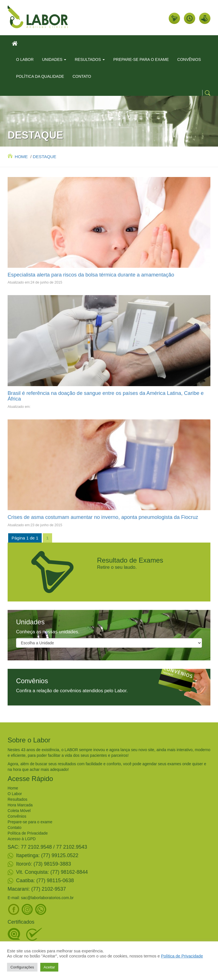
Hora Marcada (20, 805)
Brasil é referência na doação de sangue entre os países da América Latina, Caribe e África (106, 396)
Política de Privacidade (28, 833)
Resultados (17, 799)
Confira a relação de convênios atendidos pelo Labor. (72, 691)
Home (13, 788)
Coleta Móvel (19, 811)
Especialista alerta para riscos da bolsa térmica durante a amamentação (91, 275)
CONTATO (82, 76)
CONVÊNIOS (189, 59)
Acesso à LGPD (22, 839)
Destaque (45, 157)
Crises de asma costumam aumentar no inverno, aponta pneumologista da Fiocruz (103, 517)
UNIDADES (54, 59)
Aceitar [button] (49, 967)
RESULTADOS (90, 59)
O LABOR (25, 59)
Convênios (17, 816)
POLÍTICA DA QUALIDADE (40, 76)
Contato (15, 828)
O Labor (15, 794)
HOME (18, 157)
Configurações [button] (22, 967)
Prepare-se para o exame (30, 822)
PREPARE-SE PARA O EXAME (141, 59)
